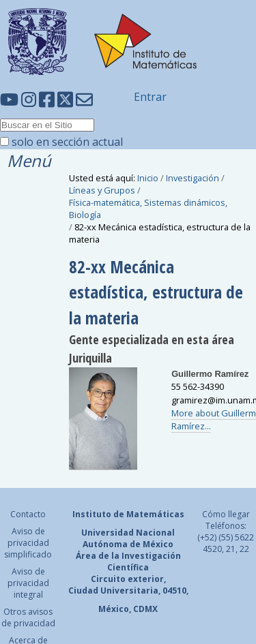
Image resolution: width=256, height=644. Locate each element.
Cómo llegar (226, 514)
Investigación (193, 178)
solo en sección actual (67, 142)
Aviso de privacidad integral (28, 583)
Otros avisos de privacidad (28, 617)
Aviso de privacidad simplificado (28, 543)
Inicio (148, 178)
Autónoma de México (128, 544)
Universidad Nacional (128, 533)
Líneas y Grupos (102, 190)
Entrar (150, 97)
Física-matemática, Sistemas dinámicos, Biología (148, 209)
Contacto (28, 514)
